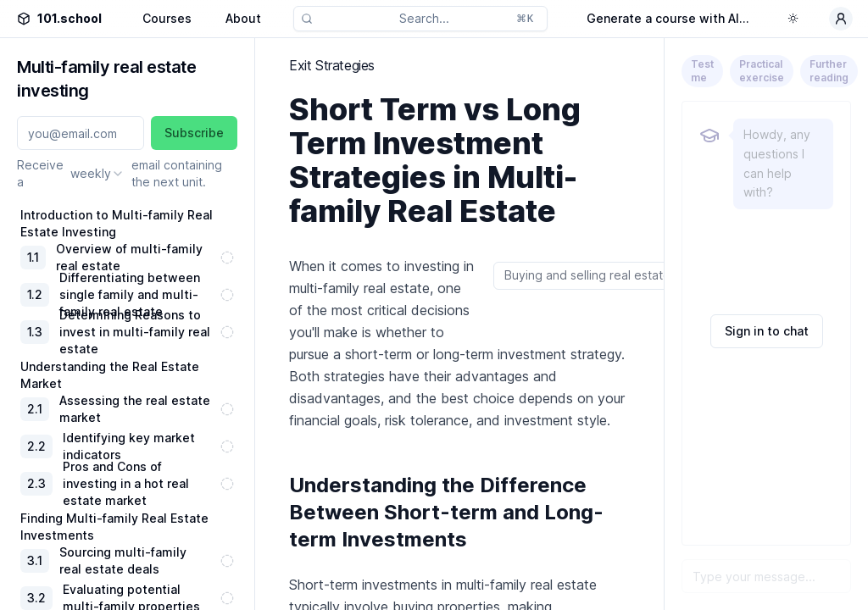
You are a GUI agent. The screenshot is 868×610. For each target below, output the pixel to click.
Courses (167, 18)
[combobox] (97, 174)
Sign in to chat (767, 331)
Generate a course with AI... (668, 18)
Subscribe (194, 133)
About (243, 18)
